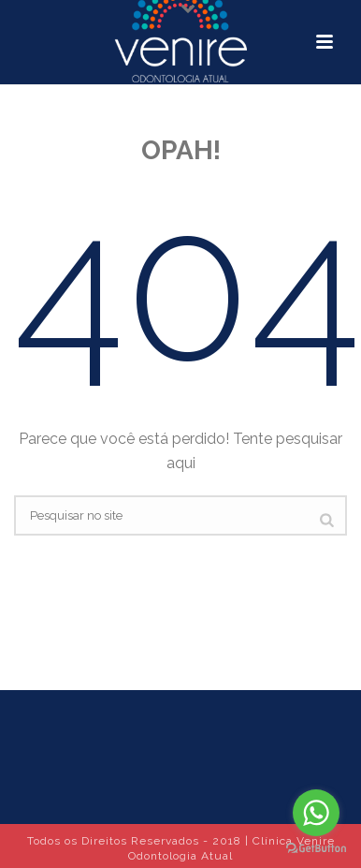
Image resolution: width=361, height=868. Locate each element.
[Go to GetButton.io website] (316, 849)
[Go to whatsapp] (316, 813)
